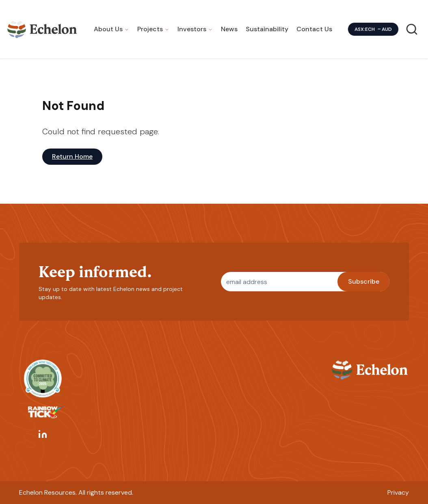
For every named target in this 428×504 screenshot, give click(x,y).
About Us (108, 29)
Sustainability (267, 29)
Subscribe (364, 281)
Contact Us (314, 29)
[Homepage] (42, 29)
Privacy (398, 492)
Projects (150, 29)
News (229, 29)
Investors (192, 29)
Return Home (72, 156)
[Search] (412, 29)
